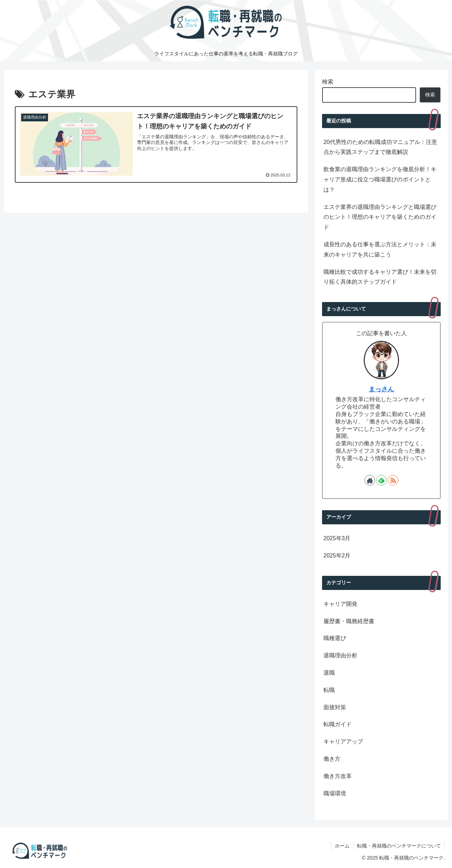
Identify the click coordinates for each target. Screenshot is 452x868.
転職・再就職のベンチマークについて (399, 846)
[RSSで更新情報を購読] (393, 480)
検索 (328, 82)
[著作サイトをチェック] (370, 480)
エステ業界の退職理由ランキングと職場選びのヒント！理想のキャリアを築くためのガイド (380, 217)
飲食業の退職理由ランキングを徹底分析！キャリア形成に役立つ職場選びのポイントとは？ (380, 179)
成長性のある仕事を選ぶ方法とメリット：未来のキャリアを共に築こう (380, 249)
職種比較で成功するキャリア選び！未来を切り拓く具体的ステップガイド (380, 277)
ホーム (342, 846)
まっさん (381, 389)
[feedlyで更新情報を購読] (381, 480)
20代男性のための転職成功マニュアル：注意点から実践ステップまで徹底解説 (380, 147)
